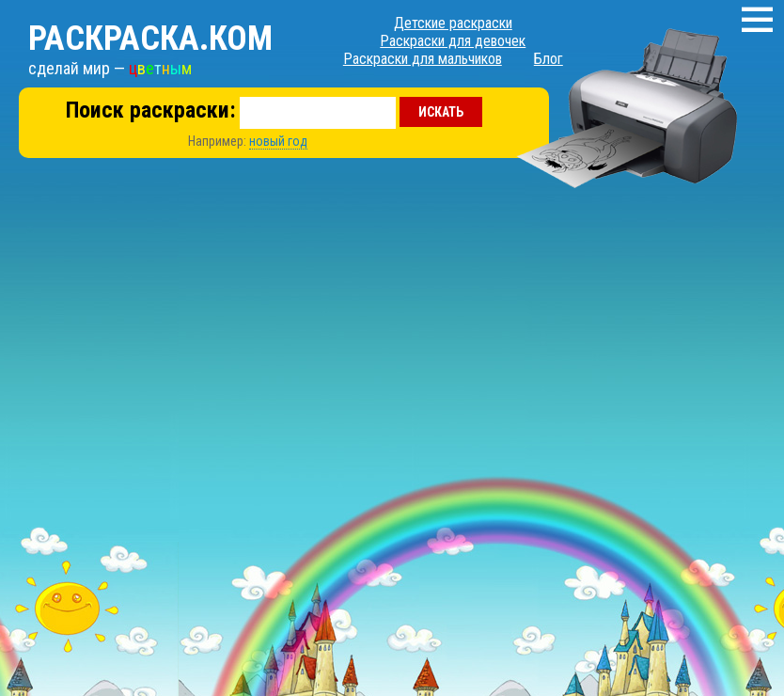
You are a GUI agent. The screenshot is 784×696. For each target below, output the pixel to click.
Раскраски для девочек (453, 41)
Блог (549, 59)
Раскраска (150, 39)
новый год (278, 141)
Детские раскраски (453, 23)
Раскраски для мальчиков (423, 59)
